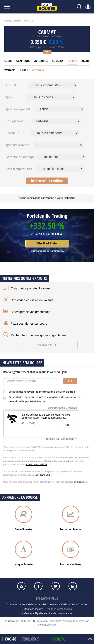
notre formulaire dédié (36, 465)
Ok (70, 381)
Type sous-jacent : (19, 109)
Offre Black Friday (47, 243)
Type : (10, 97)
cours (8, 61)
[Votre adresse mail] (32, 382)
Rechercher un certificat (47, 181)
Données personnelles (59, 609)
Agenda (86, 61)
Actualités (41, 61)
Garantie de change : (21, 157)
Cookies (83, 604)
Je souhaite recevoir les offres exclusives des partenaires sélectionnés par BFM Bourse (42, 399)
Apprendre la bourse (20, 497)
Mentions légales (34, 609)
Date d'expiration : (19, 169)
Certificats (38, 70)
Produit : (12, 85)
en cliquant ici (81, 482)
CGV (72, 604)
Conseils (58, 61)
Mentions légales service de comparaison (48, 613)
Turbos (24, 70)
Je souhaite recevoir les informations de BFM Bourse (40, 392)
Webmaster (34, 604)
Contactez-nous (16, 604)
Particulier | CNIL (42, 475)
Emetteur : (13, 133)
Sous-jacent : (15, 121)
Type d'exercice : (18, 145)
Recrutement (51, 604)
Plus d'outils (47, 345)
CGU (64, 604)
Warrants (10, 70)
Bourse (8, 21)
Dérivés (72, 61)
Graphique (23, 61)
